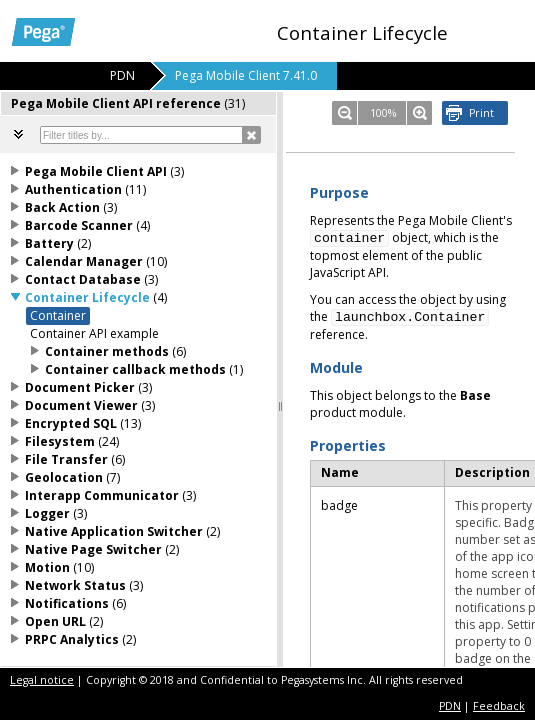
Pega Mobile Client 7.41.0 (246, 75)
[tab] (139, 103)
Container (58, 315)
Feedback (499, 706)
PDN (450, 706)
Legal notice (42, 680)
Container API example (94, 333)
